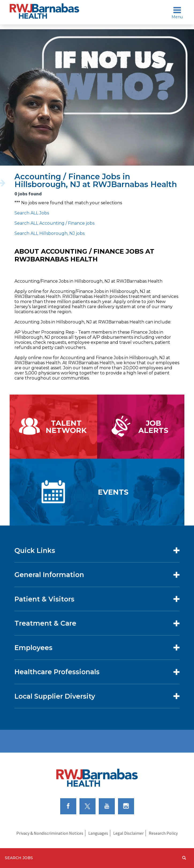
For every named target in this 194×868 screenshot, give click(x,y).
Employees (33, 648)
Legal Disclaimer (128, 833)
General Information (49, 575)
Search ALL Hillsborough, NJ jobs (50, 233)
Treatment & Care (45, 623)
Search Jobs (19, 858)
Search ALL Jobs (32, 213)
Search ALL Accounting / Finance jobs (54, 223)
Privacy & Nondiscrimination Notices (50, 833)
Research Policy (163, 833)
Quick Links (35, 550)
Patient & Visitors (44, 599)
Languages (98, 833)
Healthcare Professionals (57, 672)
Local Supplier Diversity (55, 696)
